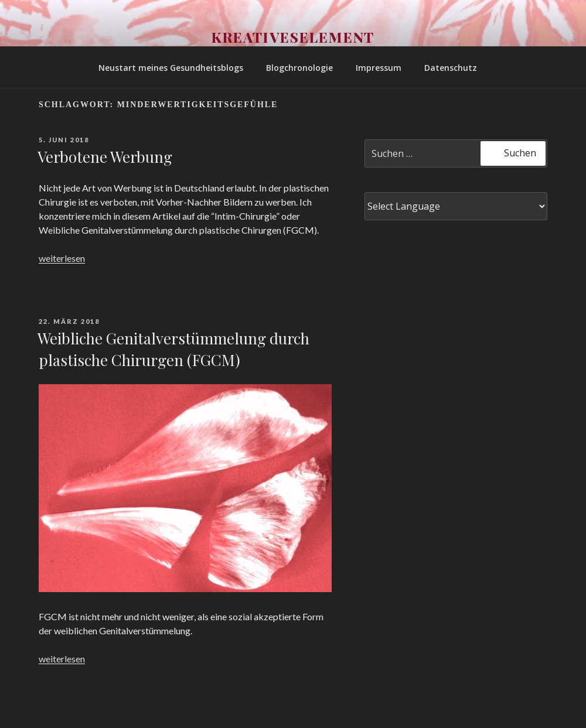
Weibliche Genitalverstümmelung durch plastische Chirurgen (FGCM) (173, 349)
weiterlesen (62, 258)
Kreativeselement (293, 37)
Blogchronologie (299, 68)
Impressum (379, 68)
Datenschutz (451, 68)
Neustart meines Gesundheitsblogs (171, 68)
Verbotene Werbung (105, 157)
